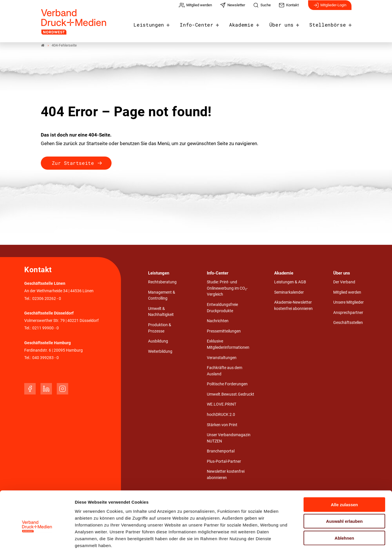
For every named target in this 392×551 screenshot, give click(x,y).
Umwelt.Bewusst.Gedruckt (231, 395)
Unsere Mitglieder (348, 303)
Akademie (248, 23)
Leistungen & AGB (290, 283)
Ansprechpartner (348, 313)
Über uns (286, 23)
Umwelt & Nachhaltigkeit (161, 312)
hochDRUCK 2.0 (221, 415)
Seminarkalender (289, 293)
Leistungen (161, 23)
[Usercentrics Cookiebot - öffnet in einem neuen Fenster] (37, 540)
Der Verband (344, 283)
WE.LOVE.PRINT (222, 405)
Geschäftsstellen (348, 323)
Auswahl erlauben (344, 493)
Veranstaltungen (222, 358)
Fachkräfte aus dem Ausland (225, 371)
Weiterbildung (160, 352)
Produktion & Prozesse (160, 329)
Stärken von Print (222, 425)
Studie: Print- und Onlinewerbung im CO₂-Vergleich (227, 289)
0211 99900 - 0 (46, 329)
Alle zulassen (344, 476)
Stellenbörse (329, 23)
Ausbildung (158, 342)
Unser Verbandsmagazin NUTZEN (229, 439)
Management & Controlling (162, 296)
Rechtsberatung (162, 283)
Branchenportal (221, 452)
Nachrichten (218, 321)
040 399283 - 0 (46, 358)
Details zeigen (304, 540)
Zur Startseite (73, 164)
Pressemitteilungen (224, 332)
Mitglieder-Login (330, 8)
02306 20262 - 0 (47, 299)
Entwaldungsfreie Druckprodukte (222, 308)
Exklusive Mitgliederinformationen (228, 345)
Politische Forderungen (227, 385)
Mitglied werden (347, 293)
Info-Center (206, 23)
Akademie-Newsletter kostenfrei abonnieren (293, 306)
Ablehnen (344, 509)
